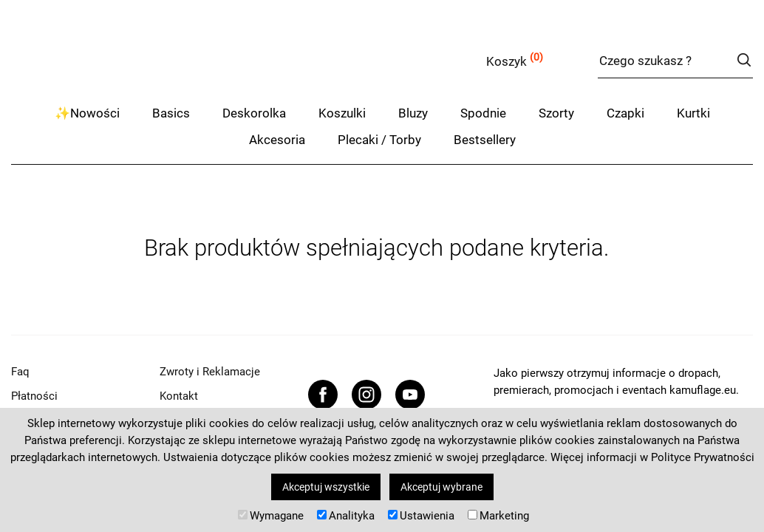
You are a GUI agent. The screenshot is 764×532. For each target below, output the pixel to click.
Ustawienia (421, 516)
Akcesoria (277, 140)
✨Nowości (87, 113)
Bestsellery (485, 140)
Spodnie (483, 113)
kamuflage (159, 59)
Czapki (625, 113)
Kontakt (179, 396)
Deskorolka (254, 113)
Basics (171, 113)
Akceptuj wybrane (441, 487)
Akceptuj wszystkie (326, 487)
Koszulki (342, 113)
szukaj (744, 60)
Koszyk (507, 61)
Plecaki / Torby (379, 140)
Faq (20, 372)
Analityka (346, 516)
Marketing (498, 516)
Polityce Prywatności (703, 457)
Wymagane (271, 516)
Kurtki (693, 113)
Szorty (556, 113)
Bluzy (413, 113)
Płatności (34, 396)
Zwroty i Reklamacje (210, 372)
